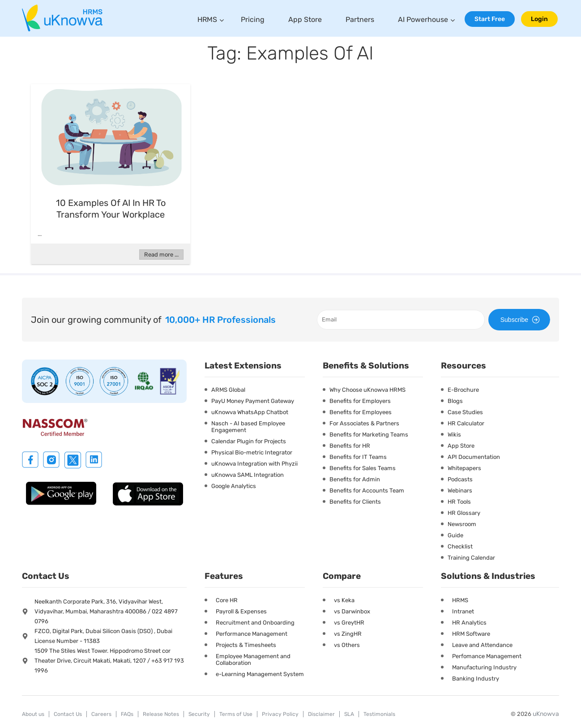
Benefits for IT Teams (358, 457)
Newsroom (462, 524)
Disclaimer (321, 714)
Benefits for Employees (361, 412)
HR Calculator (466, 423)
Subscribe (521, 320)
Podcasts (460, 479)
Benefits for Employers (360, 401)
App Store (305, 19)
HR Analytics (469, 623)
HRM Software (471, 634)
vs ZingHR (348, 634)
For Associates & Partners (364, 423)
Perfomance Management (487, 656)
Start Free (490, 19)
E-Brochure (463, 390)
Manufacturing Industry (484, 667)
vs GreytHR (349, 623)
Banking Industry (476, 679)
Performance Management (252, 634)
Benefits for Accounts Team (367, 490)
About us (33, 714)
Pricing (253, 19)
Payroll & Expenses (241, 611)
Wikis (454, 435)
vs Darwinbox (352, 611)
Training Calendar (471, 558)
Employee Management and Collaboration (253, 659)
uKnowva (546, 714)
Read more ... (161, 255)
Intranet (463, 611)
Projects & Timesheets (246, 645)
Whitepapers (464, 468)
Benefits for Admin (355, 479)
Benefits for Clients (355, 502)
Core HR (227, 600)
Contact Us (68, 714)
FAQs (127, 714)
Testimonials (379, 714)
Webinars (460, 490)
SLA (349, 714)
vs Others (347, 645)
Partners (360, 19)
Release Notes (161, 714)
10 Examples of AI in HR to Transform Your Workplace (111, 209)
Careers (101, 714)
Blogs (455, 401)
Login (539, 19)
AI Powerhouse (423, 19)
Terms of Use (236, 714)
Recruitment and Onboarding (255, 623)
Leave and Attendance (482, 645)
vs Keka (344, 600)
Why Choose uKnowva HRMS (367, 390)
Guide (455, 535)
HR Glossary (464, 513)
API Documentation (474, 457)
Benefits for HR (350, 446)
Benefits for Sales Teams (363, 468)
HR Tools (459, 502)
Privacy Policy (280, 714)
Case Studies (465, 412)
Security (199, 714)
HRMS (207, 19)
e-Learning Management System (260, 674)
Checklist (460, 546)
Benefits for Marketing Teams (369, 435)
